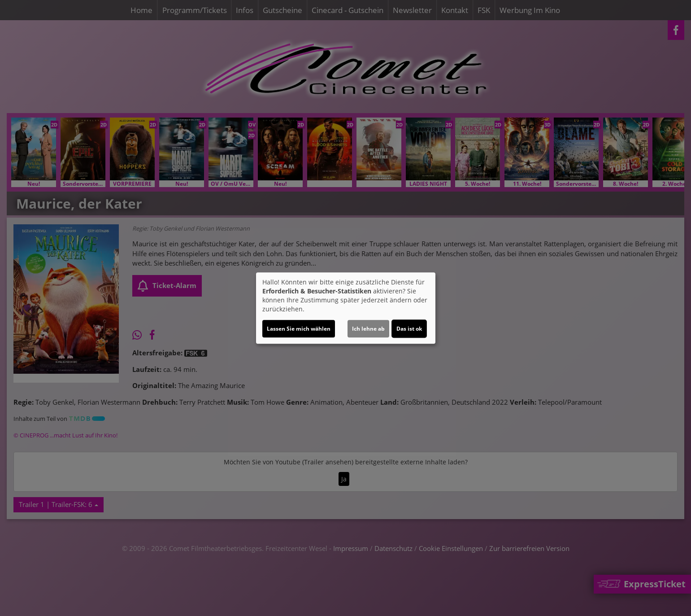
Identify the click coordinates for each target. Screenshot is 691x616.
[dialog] (346, 308)
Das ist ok (409, 329)
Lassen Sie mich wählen (299, 329)
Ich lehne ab (368, 329)
